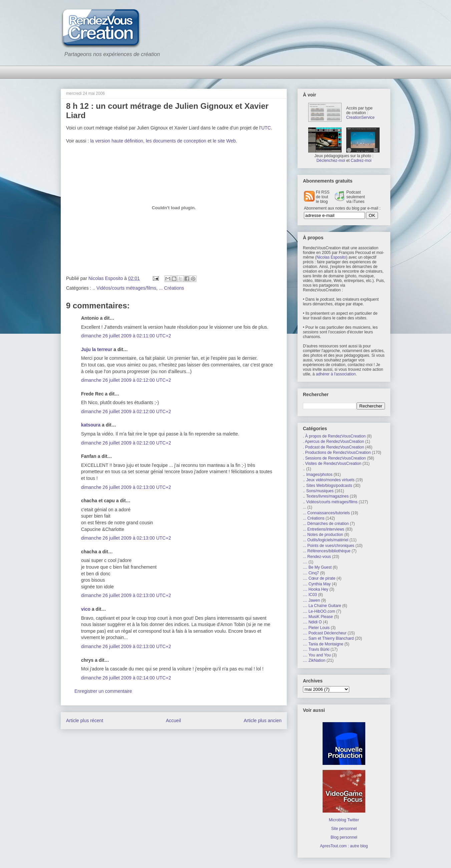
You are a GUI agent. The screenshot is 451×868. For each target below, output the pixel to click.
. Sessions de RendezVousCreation (334, 458)
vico (86, 609)
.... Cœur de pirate (319, 578)
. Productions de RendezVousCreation (337, 453)
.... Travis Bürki (316, 649)
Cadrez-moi (361, 161)
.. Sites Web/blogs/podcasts (328, 486)
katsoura (91, 425)
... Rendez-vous (317, 557)
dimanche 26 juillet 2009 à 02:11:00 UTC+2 (126, 336)
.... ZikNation (314, 660)
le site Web (224, 141)
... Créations (171, 288)
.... (305, 562)
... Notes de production (323, 535)
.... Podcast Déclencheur (325, 633)
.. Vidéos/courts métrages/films (124, 288)
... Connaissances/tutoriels (326, 513)
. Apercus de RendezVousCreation (333, 442)
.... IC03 (310, 595)
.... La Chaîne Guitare (322, 606)
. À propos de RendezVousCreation (334, 436)
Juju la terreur (97, 349)
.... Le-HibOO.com (319, 611)
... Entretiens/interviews (324, 529)
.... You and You (317, 655)
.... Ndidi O (312, 622)
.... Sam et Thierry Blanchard (328, 638)
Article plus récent (85, 720)
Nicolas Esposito (331, 257)
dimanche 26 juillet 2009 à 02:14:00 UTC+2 (126, 678)
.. (304, 469)
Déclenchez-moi (331, 161)
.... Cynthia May (317, 584)
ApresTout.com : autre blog (344, 846)
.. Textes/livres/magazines (326, 496)
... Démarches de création (326, 524)
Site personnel (344, 829)
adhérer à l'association (336, 374)
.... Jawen (311, 600)
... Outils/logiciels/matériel (326, 540)
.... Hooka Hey (316, 589)
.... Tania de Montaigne (323, 644)
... (305, 507)
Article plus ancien (263, 720)
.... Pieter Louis (316, 628)
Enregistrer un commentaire (103, 691)
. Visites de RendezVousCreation (332, 464)
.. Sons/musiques (318, 491)
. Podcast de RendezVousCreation (333, 447)
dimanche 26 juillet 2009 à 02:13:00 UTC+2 (126, 487)
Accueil (173, 720)
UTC (266, 128)
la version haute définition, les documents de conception (148, 141)
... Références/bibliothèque (327, 551)
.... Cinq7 (311, 573)
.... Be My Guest (317, 567)
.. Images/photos (318, 475)
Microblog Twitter (344, 820)
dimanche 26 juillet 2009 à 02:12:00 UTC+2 (126, 380)
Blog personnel (344, 837)
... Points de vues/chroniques (329, 546)
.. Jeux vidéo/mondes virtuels (329, 480)
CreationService (360, 117)
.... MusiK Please (318, 617)
